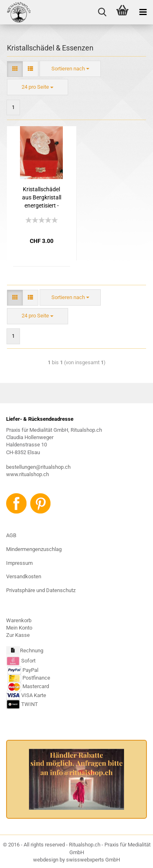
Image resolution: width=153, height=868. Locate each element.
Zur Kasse (18, 635)
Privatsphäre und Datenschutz (41, 590)
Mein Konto (19, 628)
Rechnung (32, 651)
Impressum (19, 563)
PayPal (23, 670)
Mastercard (36, 687)
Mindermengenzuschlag (34, 549)
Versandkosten (24, 576)
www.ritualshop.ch (28, 474)
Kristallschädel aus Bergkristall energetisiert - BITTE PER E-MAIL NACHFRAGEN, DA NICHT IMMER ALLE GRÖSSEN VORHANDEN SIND (42, 198)
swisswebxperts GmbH (93, 860)
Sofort (28, 661)
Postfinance (36, 678)
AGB (11, 535)
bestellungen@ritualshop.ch (38, 467)
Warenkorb (19, 620)
